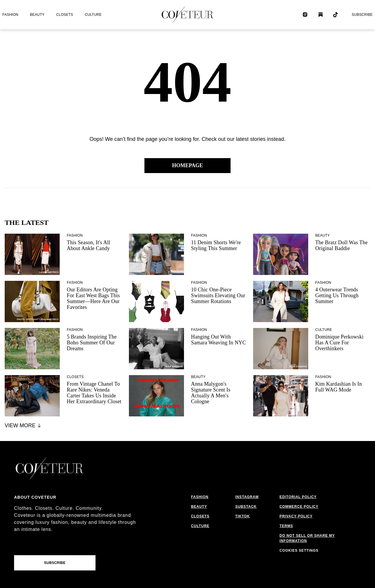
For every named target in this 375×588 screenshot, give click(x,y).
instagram (247, 497)
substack (246, 507)
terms (286, 526)
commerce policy (299, 507)
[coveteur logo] (187, 15)
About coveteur (35, 497)
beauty (37, 15)
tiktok (243, 516)
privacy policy (296, 516)
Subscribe (362, 15)
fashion (10, 15)
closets (65, 15)
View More (23, 425)
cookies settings (299, 551)
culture (93, 15)
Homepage (187, 165)
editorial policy (298, 497)
